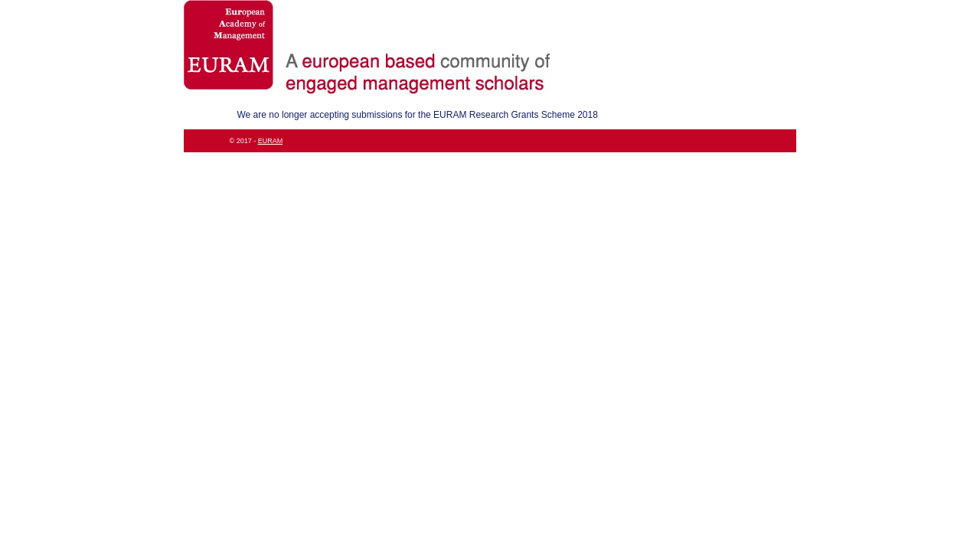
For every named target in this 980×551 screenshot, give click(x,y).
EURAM (271, 141)
